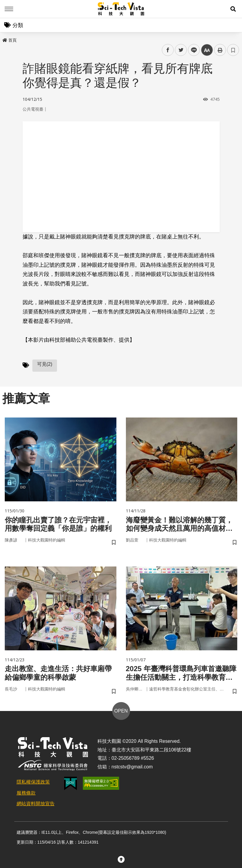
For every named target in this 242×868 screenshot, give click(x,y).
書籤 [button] (233, 50)
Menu (9, 9)
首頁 (10, 40)
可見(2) (45, 364)
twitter (181, 50)
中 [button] (207, 50)
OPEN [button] (121, 711)
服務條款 (26, 793)
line (192, 50)
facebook (168, 50)
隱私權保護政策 (33, 782)
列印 (220, 50)
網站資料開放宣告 (36, 804)
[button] (233, 9)
